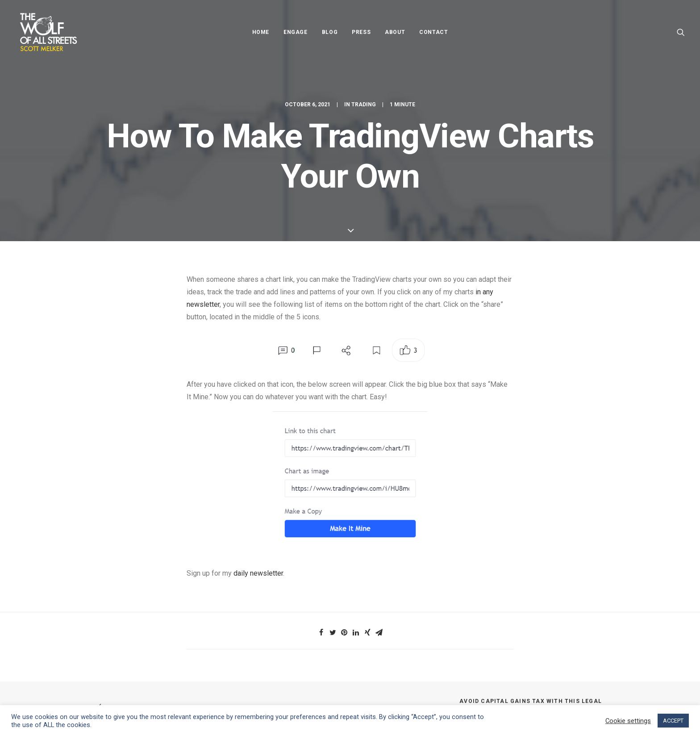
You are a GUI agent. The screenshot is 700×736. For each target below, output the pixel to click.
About (395, 32)
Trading (364, 105)
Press (361, 32)
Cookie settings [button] (628, 721)
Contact (433, 32)
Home (261, 32)
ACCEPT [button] (673, 721)
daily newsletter (258, 573)
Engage (296, 32)
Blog (330, 32)
